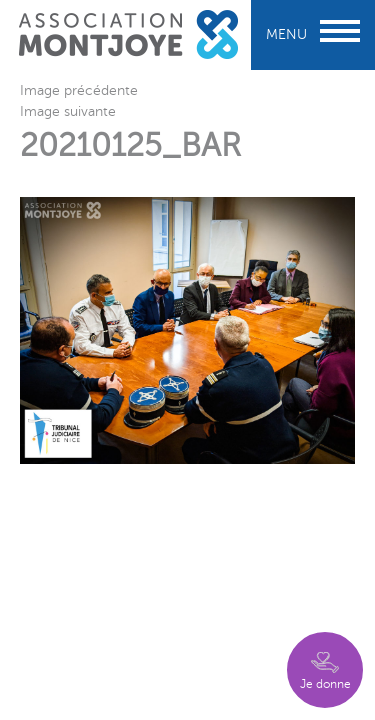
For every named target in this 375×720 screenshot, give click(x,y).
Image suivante (68, 111)
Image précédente (79, 90)
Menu (313, 34)
